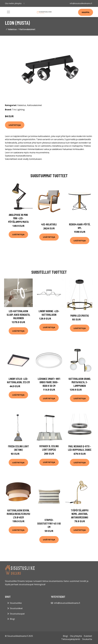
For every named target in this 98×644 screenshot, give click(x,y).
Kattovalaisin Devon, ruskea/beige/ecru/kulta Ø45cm (18, 514)
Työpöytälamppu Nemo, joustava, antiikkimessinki (80, 514)
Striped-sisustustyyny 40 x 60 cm (49, 523)
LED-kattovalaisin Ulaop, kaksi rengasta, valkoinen (18, 315)
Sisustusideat (16, 608)
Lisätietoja (15, 125)
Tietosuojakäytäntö (71, 639)
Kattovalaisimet (27, 29)
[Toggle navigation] (8, 12)
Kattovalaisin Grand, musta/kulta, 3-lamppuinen (80, 382)
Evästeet (88, 636)
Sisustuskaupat (17, 614)
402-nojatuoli (49, 224)
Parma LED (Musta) (80, 316)
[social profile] (24, 3)
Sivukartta (87, 639)
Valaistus (12, 29)
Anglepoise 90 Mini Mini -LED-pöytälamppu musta (18, 218)
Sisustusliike (16, 603)
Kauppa (86, 12)
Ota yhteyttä (76, 636)
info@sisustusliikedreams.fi (81, 3)
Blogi (12, 619)
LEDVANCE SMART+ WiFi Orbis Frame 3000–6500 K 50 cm (49, 382)
